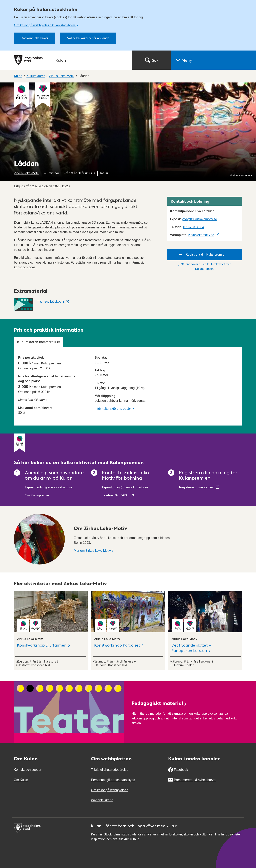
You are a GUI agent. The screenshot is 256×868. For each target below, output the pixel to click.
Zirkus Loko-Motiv (27, 173)
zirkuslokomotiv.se (201, 235)
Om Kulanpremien (38, 495)
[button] (214, 60)
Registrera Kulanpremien (197, 487)
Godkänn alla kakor (34, 38)
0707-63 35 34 (125, 495)
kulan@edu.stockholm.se (55, 487)
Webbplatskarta (102, 800)
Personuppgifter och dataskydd (113, 780)
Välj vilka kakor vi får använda (88, 38)
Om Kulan (21, 780)
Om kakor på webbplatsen (110, 790)
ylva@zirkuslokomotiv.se (199, 219)
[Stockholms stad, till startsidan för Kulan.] (71, 60)
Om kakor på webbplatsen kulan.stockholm (45, 25)
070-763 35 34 (193, 227)
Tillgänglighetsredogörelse (110, 770)
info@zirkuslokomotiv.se (131, 487)
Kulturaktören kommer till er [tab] (39, 342)
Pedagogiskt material (159, 703)
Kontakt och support (28, 770)
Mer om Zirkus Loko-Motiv (92, 551)
